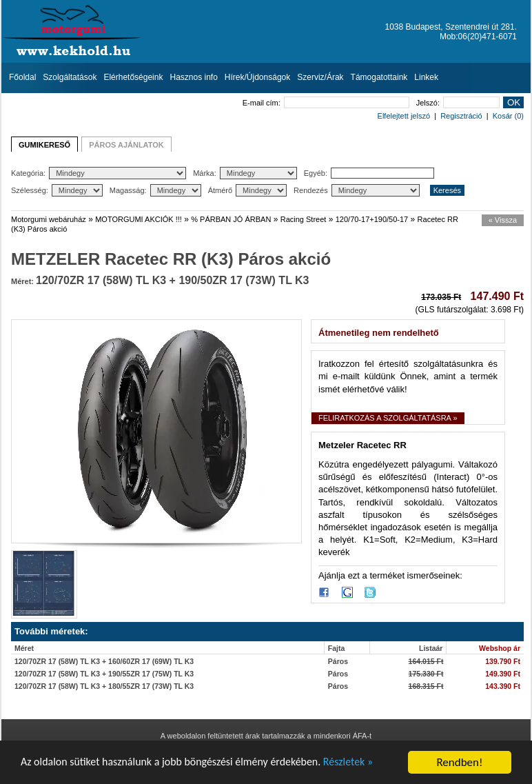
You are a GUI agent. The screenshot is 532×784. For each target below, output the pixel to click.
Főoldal (22, 77)
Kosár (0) (508, 116)
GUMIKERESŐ (44, 145)
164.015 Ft (426, 661)
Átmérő (247, 190)
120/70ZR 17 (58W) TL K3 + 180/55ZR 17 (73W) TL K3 (104, 686)
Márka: (245, 173)
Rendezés (357, 190)
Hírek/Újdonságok (257, 77)
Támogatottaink (379, 77)
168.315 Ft (426, 686)
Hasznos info (193, 77)
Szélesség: (57, 190)
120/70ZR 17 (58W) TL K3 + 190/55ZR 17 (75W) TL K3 (104, 674)
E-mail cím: (326, 103)
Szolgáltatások (70, 77)
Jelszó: (458, 103)
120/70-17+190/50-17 (372, 219)
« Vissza (503, 220)
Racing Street (304, 219)
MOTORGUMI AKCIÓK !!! (139, 219)
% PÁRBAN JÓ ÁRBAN (231, 219)
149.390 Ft (503, 674)
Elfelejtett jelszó (404, 116)
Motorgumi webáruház (49, 219)
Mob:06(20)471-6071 (478, 37)
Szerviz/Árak (320, 77)
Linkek (426, 77)
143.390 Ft (503, 686)
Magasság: (155, 190)
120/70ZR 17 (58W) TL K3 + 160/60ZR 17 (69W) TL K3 (104, 661)
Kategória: (99, 173)
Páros (338, 661)
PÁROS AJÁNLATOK (126, 145)
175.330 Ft (426, 674)
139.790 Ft (503, 661)
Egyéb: (369, 173)
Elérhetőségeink (133, 77)
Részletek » (370, 764)
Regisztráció (461, 116)
